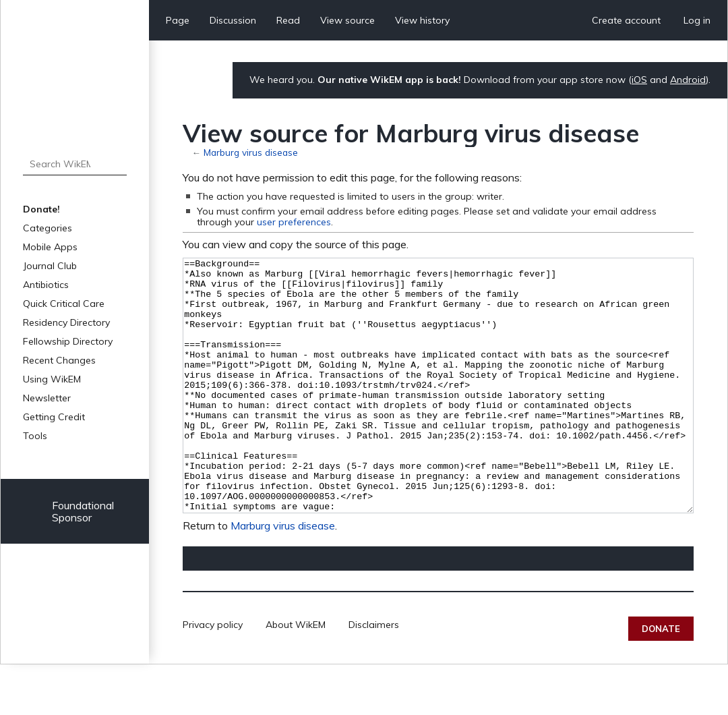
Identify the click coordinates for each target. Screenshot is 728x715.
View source (347, 20)
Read (288, 20)
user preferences (294, 222)
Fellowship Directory (68, 341)
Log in (697, 20)
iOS (639, 80)
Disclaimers (374, 675)
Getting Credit (54, 417)
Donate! (41, 209)
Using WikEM (52, 379)
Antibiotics (46, 285)
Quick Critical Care (64, 304)
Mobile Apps (50, 247)
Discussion (233, 20)
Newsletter (47, 398)
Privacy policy (213, 675)
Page (178, 20)
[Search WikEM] (75, 164)
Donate (661, 679)
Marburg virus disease (251, 152)
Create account (626, 20)
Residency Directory (66, 322)
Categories (48, 228)
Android (688, 80)
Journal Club (50, 266)
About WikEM (296, 675)
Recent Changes (59, 360)
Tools (35, 436)
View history (422, 20)
